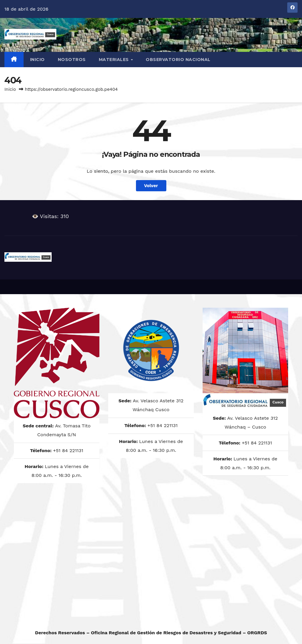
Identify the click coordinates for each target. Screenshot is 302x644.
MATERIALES (115, 60)
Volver (151, 186)
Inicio (37, 60)
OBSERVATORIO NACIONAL (178, 60)
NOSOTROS (72, 60)
